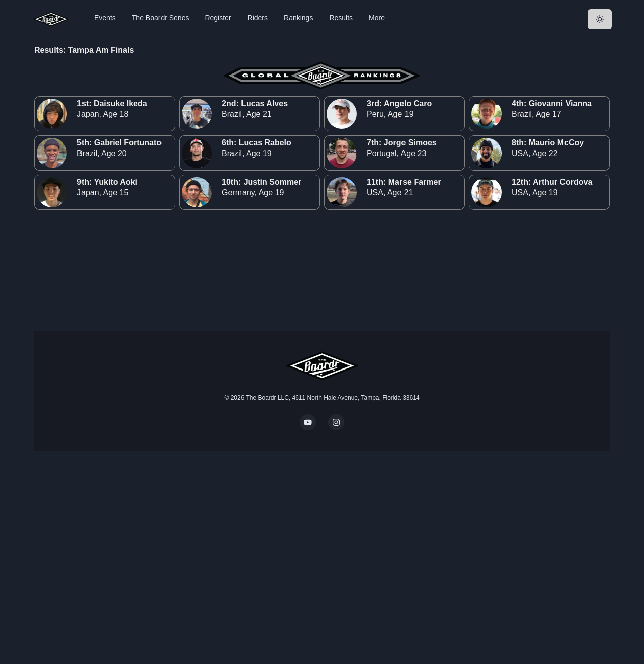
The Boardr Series (160, 18)
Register (218, 18)
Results (341, 18)
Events (105, 18)
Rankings (298, 18)
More (377, 18)
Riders (258, 18)
